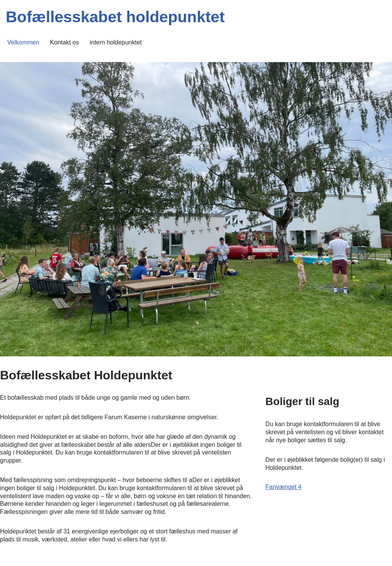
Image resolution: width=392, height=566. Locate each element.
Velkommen (23, 42)
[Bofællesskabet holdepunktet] (115, 17)
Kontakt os (65, 42)
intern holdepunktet (116, 42)
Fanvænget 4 (283, 487)
